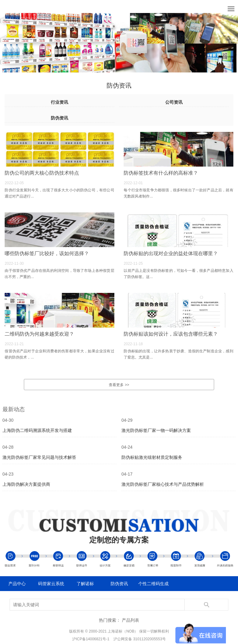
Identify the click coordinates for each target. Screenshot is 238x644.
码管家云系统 (51, 584)
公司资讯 (174, 102)
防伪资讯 (59, 118)
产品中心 (17, 584)
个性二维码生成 (153, 584)
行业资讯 (59, 102)
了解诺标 (85, 584)
